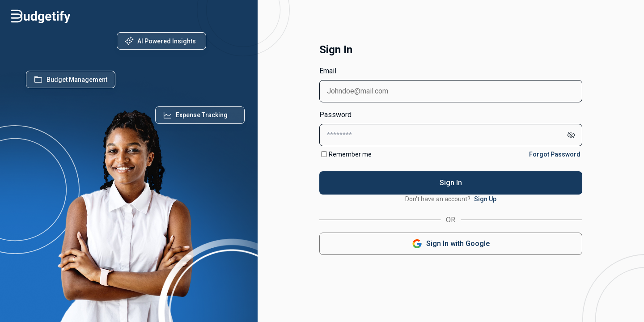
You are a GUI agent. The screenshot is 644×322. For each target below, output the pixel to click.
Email (328, 71)
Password (335, 115)
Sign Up (485, 199)
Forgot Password (555, 154)
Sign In (451, 183)
